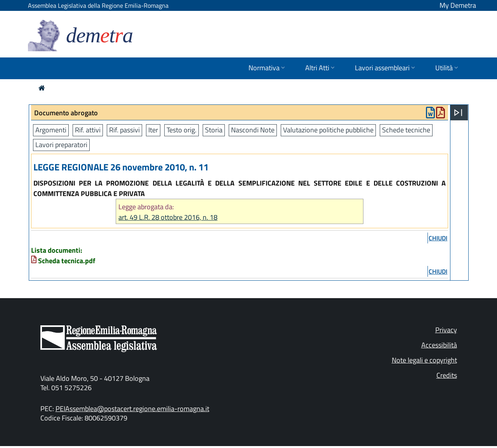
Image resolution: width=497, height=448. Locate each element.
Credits (447, 375)
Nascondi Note (253, 130)
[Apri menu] (458, 113)
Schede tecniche (406, 130)
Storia (214, 130)
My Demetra (458, 5)
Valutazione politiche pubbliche (328, 130)
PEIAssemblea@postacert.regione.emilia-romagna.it (132, 409)
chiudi (438, 238)
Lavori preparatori (61, 145)
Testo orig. (182, 130)
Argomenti (51, 130)
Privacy (446, 330)
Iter (153, 130)
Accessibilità (439, 345)
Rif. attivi (88, 130)
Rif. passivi (124, 130)
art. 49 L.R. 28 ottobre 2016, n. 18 (168, 217)
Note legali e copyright (424, 360)
